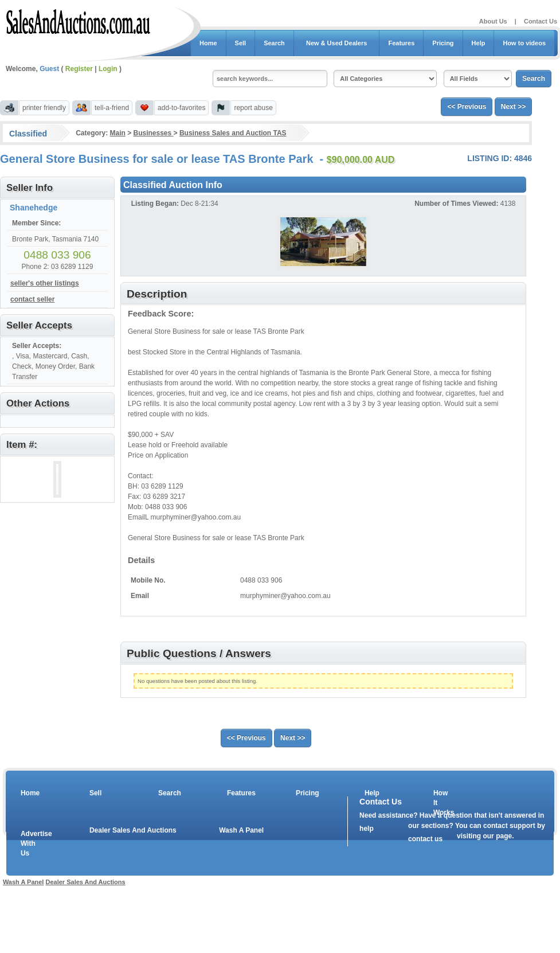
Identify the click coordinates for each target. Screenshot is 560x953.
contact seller (32, 299)
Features (401, 43)
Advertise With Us (29, 843)
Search (274, 43)
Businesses (154, 133)
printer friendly (44, 108)
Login (108, 69)
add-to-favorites (181, 108)
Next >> (513, 107)
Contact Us (541, 21)
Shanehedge (34, 208)
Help (479, 43)
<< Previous (467, 107)
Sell (241, 43)
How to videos (524, 43)
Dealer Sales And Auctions (133, 830)
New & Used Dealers (337, 43)
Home (208, 43)
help (367, 829)
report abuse (253, 108)
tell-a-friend (112, 108)
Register (79, 69)
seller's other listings (45, 283)
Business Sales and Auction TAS (233, 133)
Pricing (443, 43)
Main (117, 133)
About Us (493, 21)
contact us (425, 839)
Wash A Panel (241, 830)
